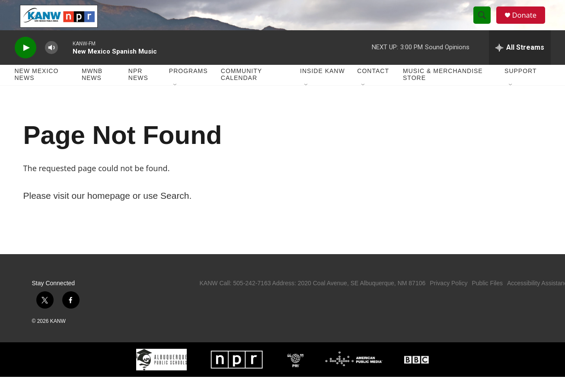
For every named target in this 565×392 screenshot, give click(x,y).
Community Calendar (241, 90)
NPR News (138, 90)
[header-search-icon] (485, 23)
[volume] (51, 63)
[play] (26, 63)
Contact (373, 86)
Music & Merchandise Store (443, 90)
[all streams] (520, 63)
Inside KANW (322, 86)
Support (520, 86)
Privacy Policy (448, 298)
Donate (529, 23)
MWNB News (92, 90)
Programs (188, 86)
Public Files (487, 298)
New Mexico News (37, 90)
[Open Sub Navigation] (176, 100)
